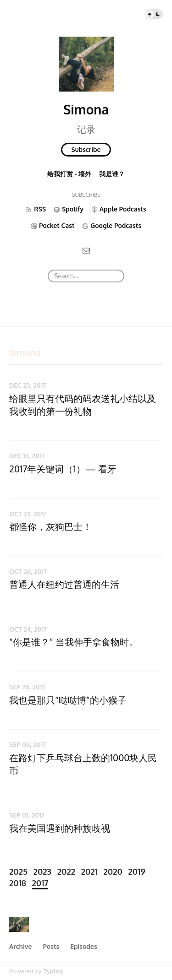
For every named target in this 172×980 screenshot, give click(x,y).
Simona (86, 109)
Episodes (84, 946)
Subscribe (86, 149)
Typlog (53, 971)
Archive (20, 946)
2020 (113, 872)
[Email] (86, 250)
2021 (89, 872)
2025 (18, 872)
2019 (137, 872)
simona (25, 352)
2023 (42, 872)
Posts (51, 946)
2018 (18, 883)
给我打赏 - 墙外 (69, 174)
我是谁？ (112, 174)
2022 (66, 872)
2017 (40, 883)
